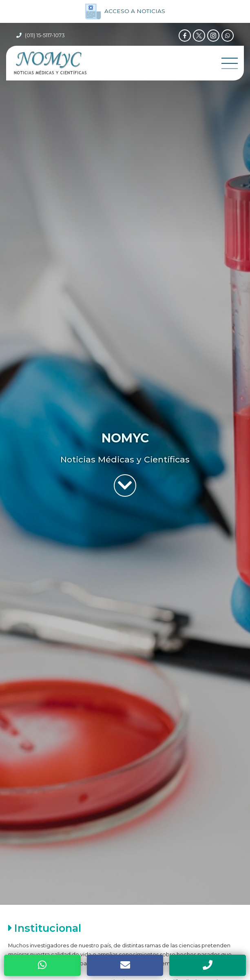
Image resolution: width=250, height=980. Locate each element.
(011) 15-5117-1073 (45, 35)
